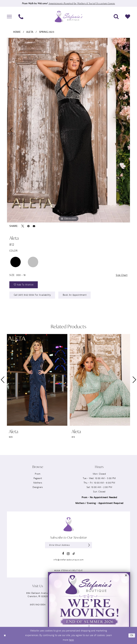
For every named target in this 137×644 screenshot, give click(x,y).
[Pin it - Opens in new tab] (28, 226)
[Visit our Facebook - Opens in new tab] (63, 554)
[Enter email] (68, 545)
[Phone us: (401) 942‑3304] (21, 17)
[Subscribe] (89, 545)
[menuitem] (9, 17)
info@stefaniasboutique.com (68, 560)
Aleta (30, 32)
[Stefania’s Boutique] (68, 17)
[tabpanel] (68, 130)
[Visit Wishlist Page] (128, 17)
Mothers (38, 483)
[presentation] (37, 380)
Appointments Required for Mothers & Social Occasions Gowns (82, 3)
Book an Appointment (75, 295)
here (71, 640)
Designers (38, 487)
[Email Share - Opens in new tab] (34, 226)
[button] (9, 17)
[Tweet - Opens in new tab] (23, 226)
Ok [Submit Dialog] (132, 635)
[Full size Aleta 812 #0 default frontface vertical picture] (68, 130)
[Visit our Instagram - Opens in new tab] (68, 554)
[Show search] (116, 17)
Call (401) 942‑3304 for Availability (32, 295)
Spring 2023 (47, 32)
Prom (38, 474)
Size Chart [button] (122, 275)
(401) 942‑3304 (38, 605)
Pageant (38, 478)
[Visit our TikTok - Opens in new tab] (74, 554)
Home (17, 32)
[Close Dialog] (5, 635)
